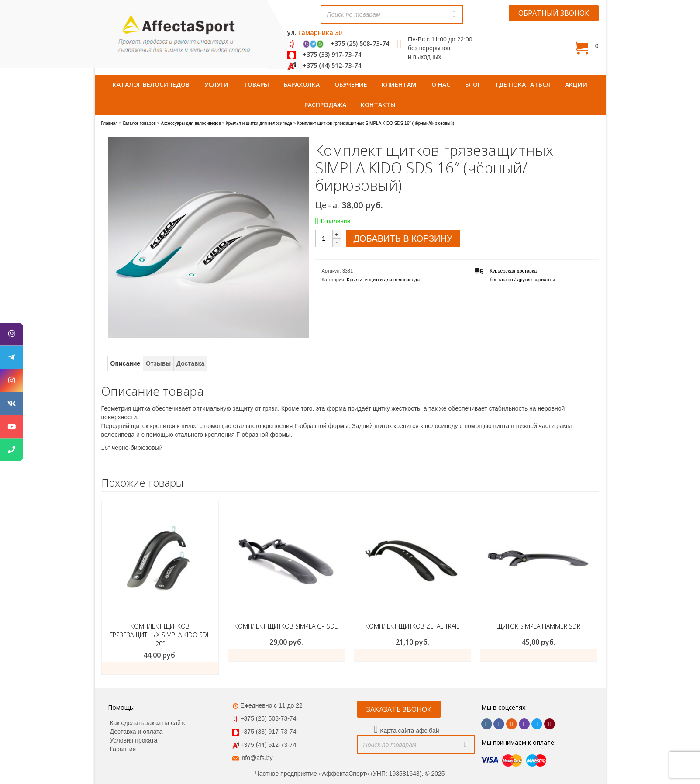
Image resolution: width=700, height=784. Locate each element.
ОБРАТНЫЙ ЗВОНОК (554, 13)
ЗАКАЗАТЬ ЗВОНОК (399, 709)
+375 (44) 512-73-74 (332, 65)
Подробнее (286, 655)
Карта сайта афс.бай (409, 731)
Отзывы (158, 363)
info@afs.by (256, 758)
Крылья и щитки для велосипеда (383, 280)
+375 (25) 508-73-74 (360, 43)
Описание (126, 363)
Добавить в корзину (403, 238)
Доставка (190, 363)
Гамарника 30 (320, 33)
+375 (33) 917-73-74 (332, 54)
